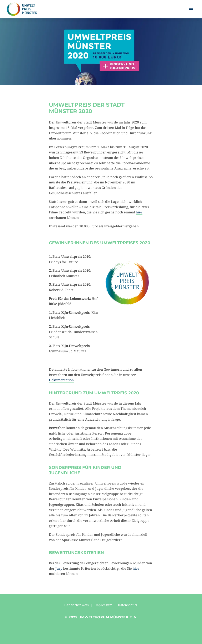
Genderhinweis (77, 605)
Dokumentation (61, 380)
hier (139, 212)
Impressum (103, 605)
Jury (59, 568)
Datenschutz (128, 605)
